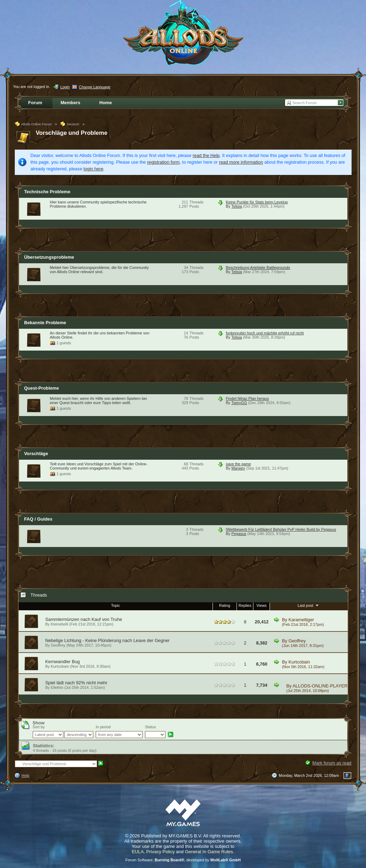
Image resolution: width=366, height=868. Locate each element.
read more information (241, 162)
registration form (163, 162)
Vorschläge (36, 454)
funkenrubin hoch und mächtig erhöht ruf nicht (265, 333)
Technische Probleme (47, 192)
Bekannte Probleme (45, 323)
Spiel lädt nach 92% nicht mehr (76, 683)
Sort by (39, 727)
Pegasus (239, 534)
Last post (309, 605)
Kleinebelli (59, 624)
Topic (115, 605)
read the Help (206, 155)
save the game (238, 464)
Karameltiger (301, 620)
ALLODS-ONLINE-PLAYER (320, 686)
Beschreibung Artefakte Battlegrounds (258, 268)
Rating (225, 605)
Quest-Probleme (42, 388)
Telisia (236, 206)
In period (103, 727)
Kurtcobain (60, 666)
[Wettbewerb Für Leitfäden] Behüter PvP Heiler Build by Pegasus (281, 529)
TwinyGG (239, 403)
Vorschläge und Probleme (72, 133)
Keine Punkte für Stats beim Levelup (257, 202)
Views (262, 605)
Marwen (238, 468)
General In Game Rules (209, 852)
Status (150, 727)
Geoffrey (58, 645)
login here (93, 169)
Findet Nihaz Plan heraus (247, 398)
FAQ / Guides (38, 519)
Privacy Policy (161, 852)
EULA (138, 852)
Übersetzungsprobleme (49, 257)
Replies (245, 605)
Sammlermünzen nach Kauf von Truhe (84, 619)
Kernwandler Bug (63, 662)
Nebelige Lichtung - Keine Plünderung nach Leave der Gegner (108, 640)
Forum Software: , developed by (183, 860)
